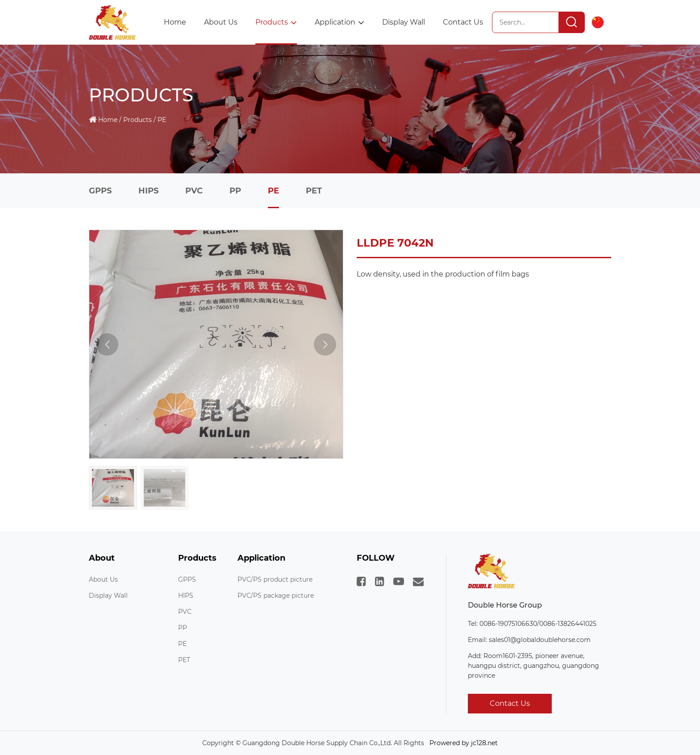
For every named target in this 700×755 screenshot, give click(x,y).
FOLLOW (376, 558)
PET (314, 191)
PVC (194, 191)
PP (235, 191)
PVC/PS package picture (276, 596)
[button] (325, 344)
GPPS (100, 191)
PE (162, 120)
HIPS (148, 191)
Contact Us (463, 22)
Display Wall (404, 22)
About (102, 558)
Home (175, 22)
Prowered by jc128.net (464, 743)
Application (340, 22)
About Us (221, 22)
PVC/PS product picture (275, 579)
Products (276, 22)
